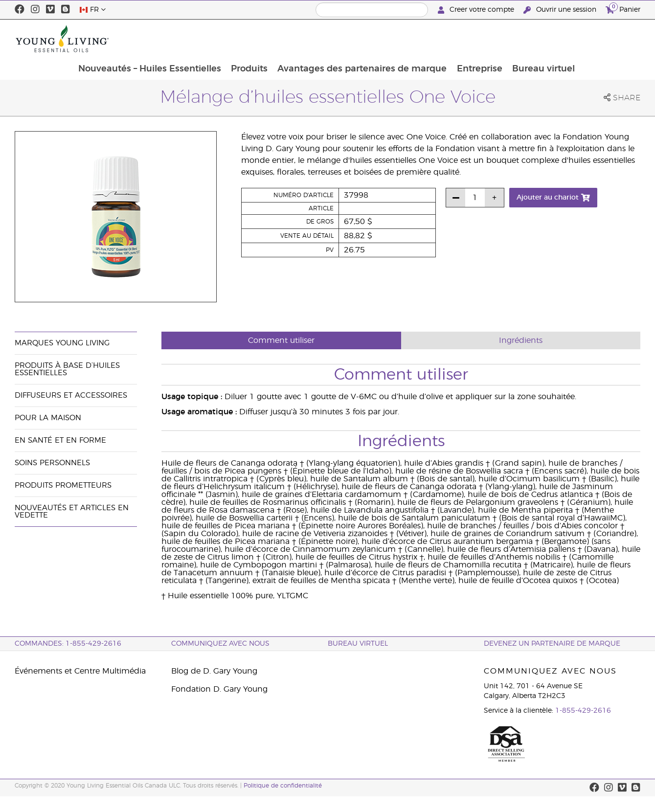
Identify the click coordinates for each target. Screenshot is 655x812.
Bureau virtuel (604, 39)
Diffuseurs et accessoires (71, 395)
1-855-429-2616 (583, 711)
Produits (307, 39)
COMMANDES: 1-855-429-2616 (68, 644)
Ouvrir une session (561, 10)
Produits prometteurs (63, 485)
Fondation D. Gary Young (219, 689)
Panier (623, 9)
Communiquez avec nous (220, 644)
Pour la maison (48, 418)
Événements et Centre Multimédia (80, 671)
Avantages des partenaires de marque (421, 39)
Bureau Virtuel (358, 644)
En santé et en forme (60, 440)
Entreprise (539, 39)
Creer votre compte (477, 10)
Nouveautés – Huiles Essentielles (206, 39)
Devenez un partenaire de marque (552, 644)
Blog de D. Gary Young (214, 671)
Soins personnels (52, 463)
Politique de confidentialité (283, 786)
